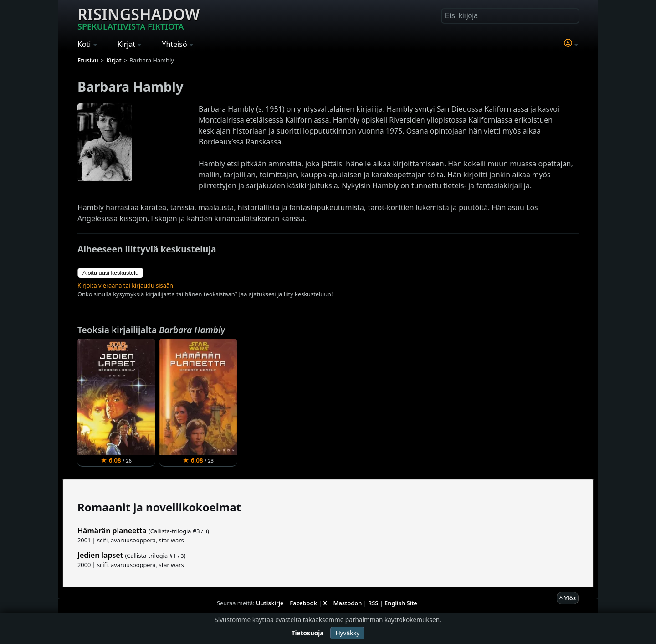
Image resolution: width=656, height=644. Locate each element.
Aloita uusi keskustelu (110, 273)
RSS (373, 603)
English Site (401, 603)
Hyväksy (347, 633)
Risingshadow (138, 18)
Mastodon (348, 603)
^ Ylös (568, 598)
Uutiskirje (270, 603)
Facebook (303, 603)
